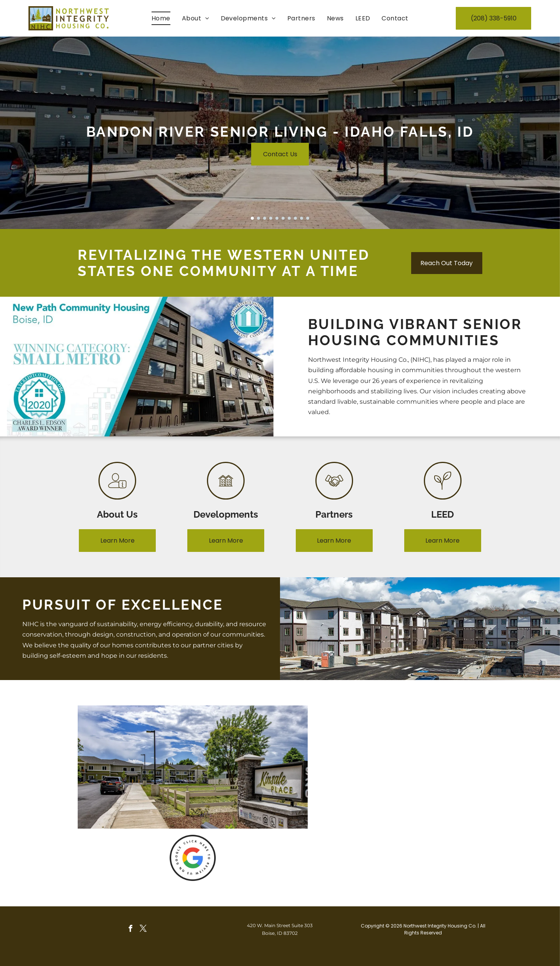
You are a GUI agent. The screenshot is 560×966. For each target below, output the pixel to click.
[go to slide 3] (265, 218)
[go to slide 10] (308, 218)
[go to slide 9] (302, 218)
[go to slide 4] (271, 218)
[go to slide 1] (252, 218)
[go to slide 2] (258, 218)
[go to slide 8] (295, 218)
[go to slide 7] (289, 218)
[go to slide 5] (277, 218)
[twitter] (143, 930)
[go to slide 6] (283, 218)
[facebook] (130, 930)
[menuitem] (161, 18)
